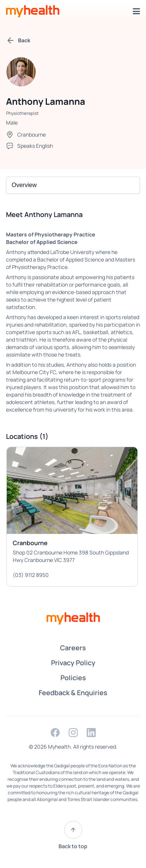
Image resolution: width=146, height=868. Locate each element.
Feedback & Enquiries (73, 693)
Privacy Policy (73, 663)
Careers (73, 648)
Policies (73, 678)
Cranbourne (32, 135)
